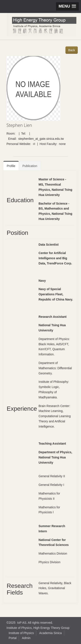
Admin (26, 638)
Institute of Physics (21, 633)
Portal (13, 638)
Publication (30, 166)
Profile (11, 166)
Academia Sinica (51, 633)
